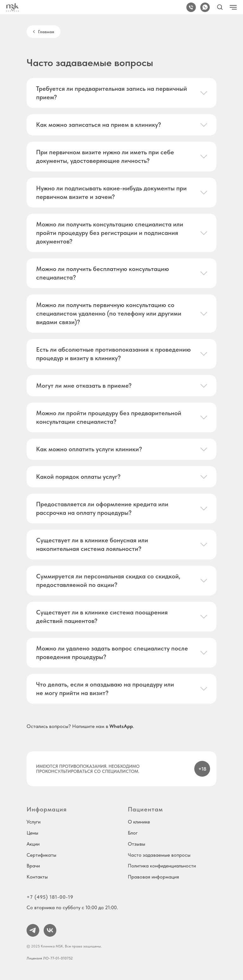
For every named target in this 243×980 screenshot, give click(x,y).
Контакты (37, 877)
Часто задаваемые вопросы (159, 855)
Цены (32, 833)
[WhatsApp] (205, 7)
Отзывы (137, 844)
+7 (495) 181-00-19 (50, 897)
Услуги (34, 822)
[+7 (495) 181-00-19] (191, 7)
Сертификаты (41, 855)
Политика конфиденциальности (162, 866)
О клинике (139, 822)
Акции (33, 844)
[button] (220, 7)
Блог (133, 833)
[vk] (50, 930)
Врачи (33, 866)
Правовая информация (153, 877)
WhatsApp (121, 726)
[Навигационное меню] (233, 7)
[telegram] (33, 930)
